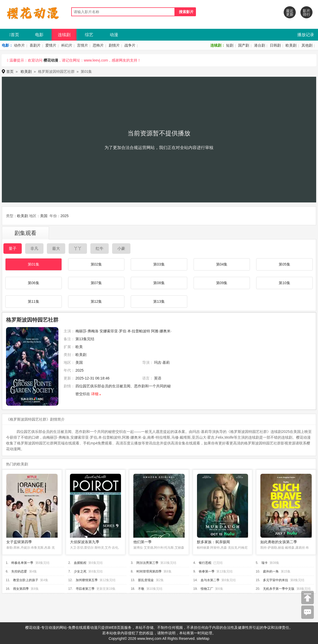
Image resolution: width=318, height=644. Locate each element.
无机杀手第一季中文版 (279, 589)
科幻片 (67, 45)
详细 (95, 394)
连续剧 (64, 35)
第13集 (159, 301)
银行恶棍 (205, 563)
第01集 (34, 264)
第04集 (222, 264)
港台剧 (260, 45)
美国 (44, 216)
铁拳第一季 (207, 571)
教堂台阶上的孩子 (26, 580)
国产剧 (244, 45)
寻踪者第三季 (85, 589)
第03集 (159, 264)
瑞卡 (265, 563)
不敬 (141, 589)
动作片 (19, 45)
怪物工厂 (207, 589)
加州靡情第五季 (87, 580)
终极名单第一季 (22, 563)
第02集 (96, 264)
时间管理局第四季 (149, 571)
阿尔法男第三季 (147, 563)
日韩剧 (275, 45)
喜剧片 (35, 45)
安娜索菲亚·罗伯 (113, 331)
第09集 (222, 283)
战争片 (130, 45)
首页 (14, 35)
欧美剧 (291, 45)
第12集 (96, 301)
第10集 (284, 283)
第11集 (34, 301)
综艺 (89, 35)
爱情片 (51, 45)
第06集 (34, 283)
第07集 (96, 283)
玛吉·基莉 (162, 362)
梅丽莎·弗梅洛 (87, 331)
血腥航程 (80, 563)
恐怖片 (98, 45)
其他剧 (307, 45)
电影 (39, 35)
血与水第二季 (210, 580)
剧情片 (114, 45)
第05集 (284, 264)
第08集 (159, 283)
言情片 (83, 45)
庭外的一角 (271, 571)
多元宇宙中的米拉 (276, 580)
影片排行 (306, 13)
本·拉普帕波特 (139, 331)
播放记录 (306, 35)
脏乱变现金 (146, 580)
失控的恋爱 (19, 571)
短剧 (230, 45)
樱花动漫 (51, 60)
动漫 (114, 35)
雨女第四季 (21, 589)
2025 (65, 216)
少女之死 (80, 571)
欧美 (79, 347)
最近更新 (290, 13)
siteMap (203, 639)
